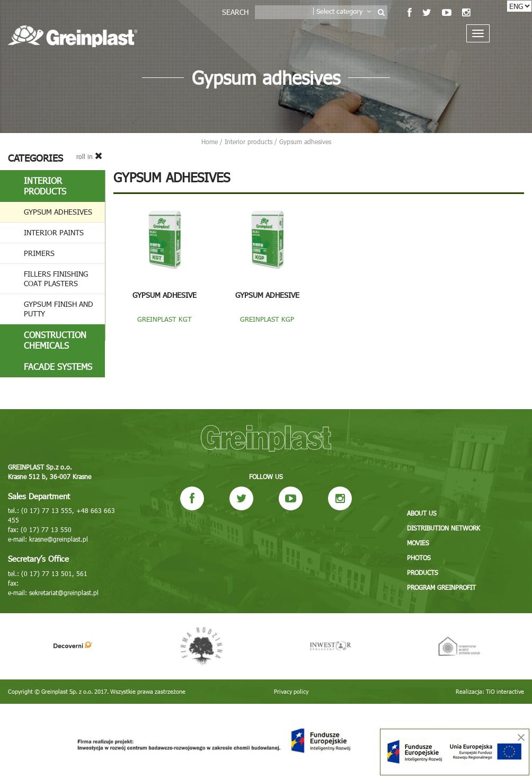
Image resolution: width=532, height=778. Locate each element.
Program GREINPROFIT (441, 587)
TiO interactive (505, 691)
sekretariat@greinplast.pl (64, 593)
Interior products (45, 186)
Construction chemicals (55, 340)
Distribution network (444, 528)
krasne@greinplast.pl (59, 539)
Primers (39, 253)
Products (423, 572)
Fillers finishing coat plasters (56, 279)
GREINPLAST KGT (165, 319)
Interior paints (54, 232)
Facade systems (58, 366)
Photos (419, 558)
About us (422, 513)
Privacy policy (291, 691)
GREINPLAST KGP (267, 319)
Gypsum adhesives (58, 212)
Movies (418, 543)
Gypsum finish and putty (59, 309)
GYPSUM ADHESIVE (165, 295)
